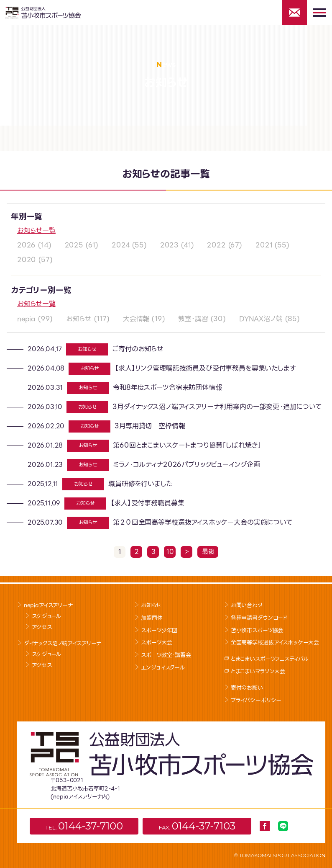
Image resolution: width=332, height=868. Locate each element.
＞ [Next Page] (187, 552)
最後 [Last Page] (208, 552)
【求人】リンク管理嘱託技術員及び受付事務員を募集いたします (205, 368)
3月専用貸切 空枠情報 (150, 426)
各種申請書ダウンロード (259, 618)
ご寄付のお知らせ (138, 349)
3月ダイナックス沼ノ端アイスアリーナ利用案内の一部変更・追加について (217, 407)
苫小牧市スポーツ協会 (257, 630)
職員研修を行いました (140, 484)
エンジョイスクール (163, 668)
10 (170, 552)
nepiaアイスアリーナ (48, 605)
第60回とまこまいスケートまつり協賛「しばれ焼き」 (187, 445)
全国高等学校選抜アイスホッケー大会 (275, 643)
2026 (26, 245)
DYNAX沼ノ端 (261, 319)
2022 (216, 245)
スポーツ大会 (156, 643)
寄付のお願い (247, 688)
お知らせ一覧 (36, 231)
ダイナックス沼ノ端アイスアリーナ (63, 643)
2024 (121, 245)
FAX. (197, 826)
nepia (26, 319)
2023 (169, 245)
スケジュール (46, 616)
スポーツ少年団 (159, 630)
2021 (264, 245)
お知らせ (79, 319)
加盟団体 (152, 618)
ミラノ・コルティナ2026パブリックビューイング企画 (186, 465)
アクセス (42, 627)
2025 (74, 245)
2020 (27, 260)
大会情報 (136, 319)
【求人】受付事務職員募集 (147, 503)
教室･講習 (193, 319)
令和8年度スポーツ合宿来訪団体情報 (167, 388)
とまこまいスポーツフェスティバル (270, 659)
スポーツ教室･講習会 (166, 655)
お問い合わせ (247, 605)
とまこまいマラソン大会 (258, 671)
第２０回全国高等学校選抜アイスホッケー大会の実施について (203, 522)
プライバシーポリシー (256, 700)
